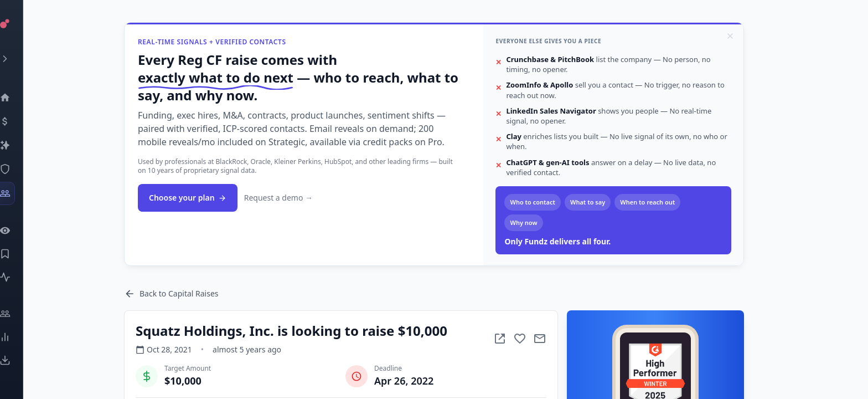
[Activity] (20, 277)
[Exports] (20, 360)
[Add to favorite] (540, 339)
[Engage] (20, 314)
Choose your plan (208, 198)
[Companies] (20, 145)
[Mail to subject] (560, 339)
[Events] (20, 121)
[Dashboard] (20, 98)
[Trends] (20, 337)
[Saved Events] (20, 254)
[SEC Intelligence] (20, 169)
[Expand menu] (20, 59)
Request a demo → (298, 198)
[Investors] (20, 193)
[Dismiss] (750, 36)
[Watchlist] (20, 231)
